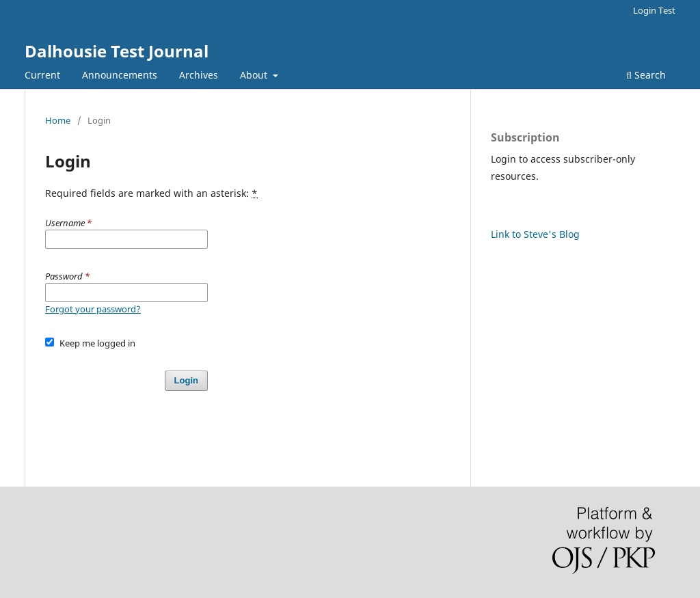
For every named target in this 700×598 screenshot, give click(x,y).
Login (186, 380)
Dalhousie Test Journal (117, 51)
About (255, 75)
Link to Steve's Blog (535, 234)
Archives (199, 75)
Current (42, 75)
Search (646, 75)
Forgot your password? (93, 309)
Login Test (654, 10)
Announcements (120, 75)
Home (58, 120)
